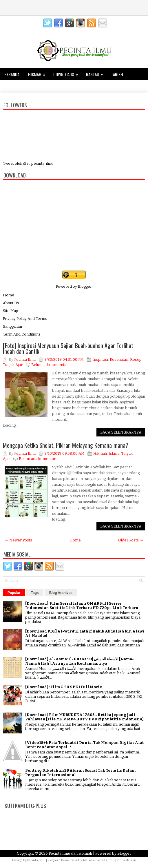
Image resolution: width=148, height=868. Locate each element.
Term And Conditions (22, 334)
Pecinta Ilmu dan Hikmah (70, 853)
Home (9, 295)
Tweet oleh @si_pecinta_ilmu (28, 163)
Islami (114, 453)
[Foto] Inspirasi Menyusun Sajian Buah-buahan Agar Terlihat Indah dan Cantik (68, 348)
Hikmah (39, 73)
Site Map (11, 311)
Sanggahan (12, 326)
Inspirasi (100, 359)
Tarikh (117, 74)
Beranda (12, 74)
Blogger (85, 286)
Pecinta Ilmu (36, 860)
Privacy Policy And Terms (25, 319)
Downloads (67, 73)
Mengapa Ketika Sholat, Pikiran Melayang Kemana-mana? (66, 445)
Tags (35, 593)
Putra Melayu (84, 860)
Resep (136, 359)
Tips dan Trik (20, 85)
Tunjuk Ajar (13, 365)
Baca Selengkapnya (121, 432)
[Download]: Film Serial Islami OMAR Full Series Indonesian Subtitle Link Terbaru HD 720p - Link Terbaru (82, 606)
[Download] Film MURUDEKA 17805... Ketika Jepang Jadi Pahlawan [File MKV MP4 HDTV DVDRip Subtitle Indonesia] (84, 717)
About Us (11, 303)
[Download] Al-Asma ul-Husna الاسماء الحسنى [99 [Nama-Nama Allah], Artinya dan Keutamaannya (80, 661)
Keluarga (76, 86)
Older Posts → (131, 540)
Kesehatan (50, 86)
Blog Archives (61, 593)
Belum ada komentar (50, 365)
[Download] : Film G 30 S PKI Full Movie (64, 687)
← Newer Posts (18, 540)
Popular (14, 593)
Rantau (96, 73)
